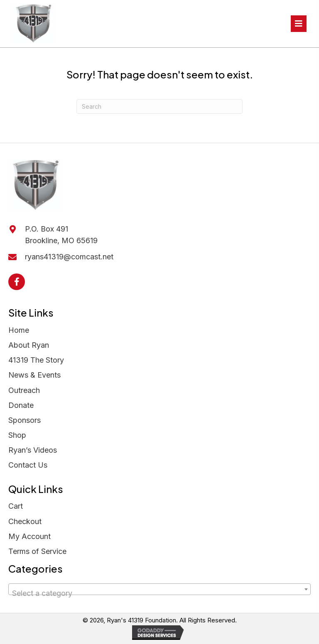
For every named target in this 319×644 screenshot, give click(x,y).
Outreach (24, 390)
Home (19, 330)
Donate (21, 405)
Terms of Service (37, 551)
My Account (29, 536)
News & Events (34, 375)
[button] (17, 282)
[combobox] (159, 589)
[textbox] (159, 593)
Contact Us (28, 465)
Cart (16, 506)
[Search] (159, 106)
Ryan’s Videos (33, 450)
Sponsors (25, 420)
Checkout (25, 521)
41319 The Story (36, 360)
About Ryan (29, 345)
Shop (17, 435)
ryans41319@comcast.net (69, 257)
